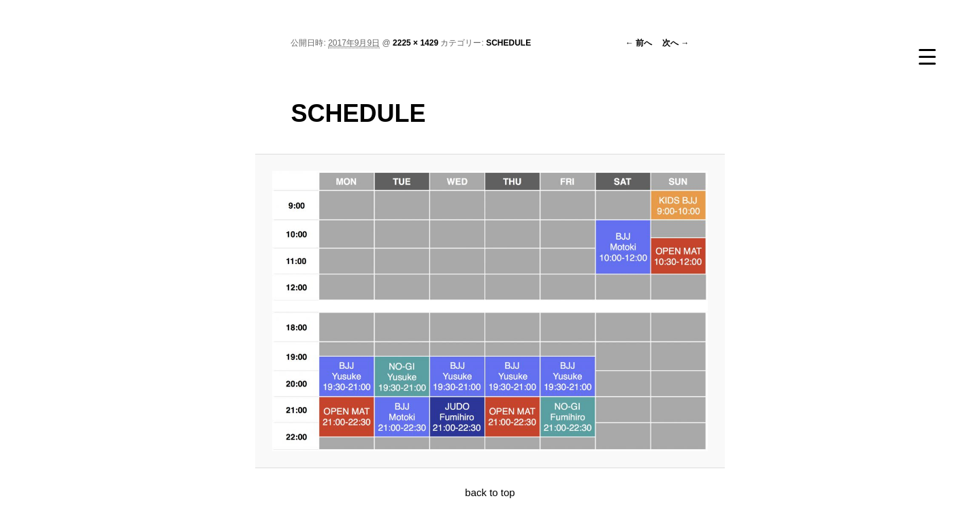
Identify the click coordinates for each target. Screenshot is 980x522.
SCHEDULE (508, 43)
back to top (490, 492)
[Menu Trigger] (927, 56)
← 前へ (639, 43)
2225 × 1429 (415, 43)
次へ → (675, 43)
